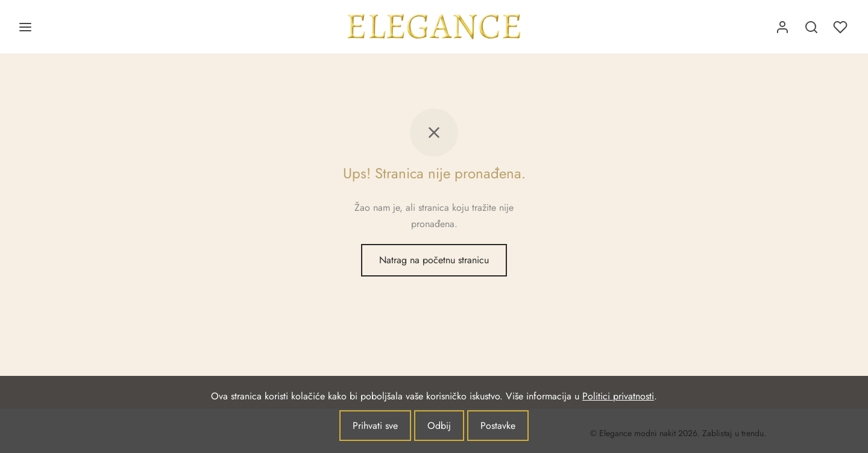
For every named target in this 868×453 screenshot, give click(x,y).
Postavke (498, 426)
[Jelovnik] (25, 27)
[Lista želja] (841, 27)
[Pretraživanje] (811, 27)
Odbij (439, 426)
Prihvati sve (375, 426)
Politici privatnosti (618, 396)
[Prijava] (782, 27)
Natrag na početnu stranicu (434, 260)
